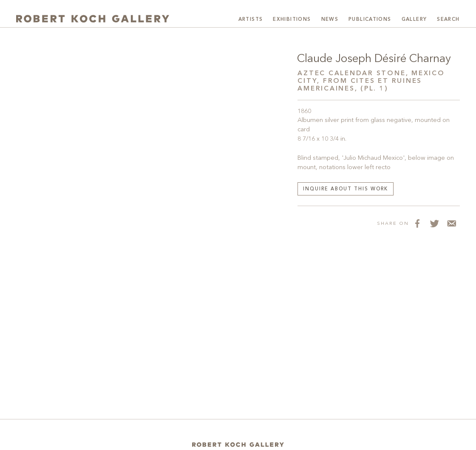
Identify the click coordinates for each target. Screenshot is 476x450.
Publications (370, 20)
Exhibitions (292, 20)
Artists (251, 20)
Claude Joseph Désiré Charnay (374, 59)
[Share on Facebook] (417, 223)
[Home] (238, 445)
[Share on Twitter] (434, 223)
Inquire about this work (346, 189)
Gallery (414, 20)
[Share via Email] (451, 223)
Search (448, 20)
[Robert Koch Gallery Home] (93, 19)
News (330, 20)
